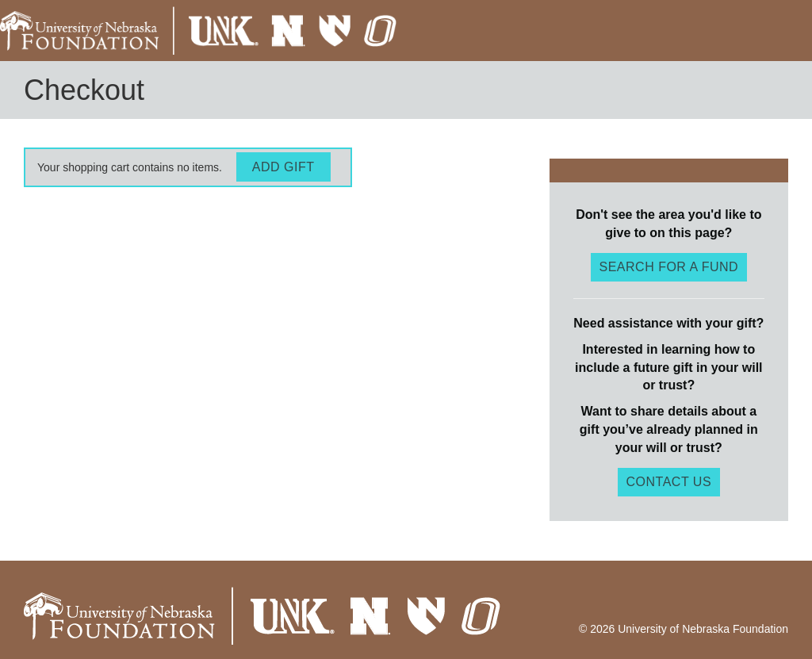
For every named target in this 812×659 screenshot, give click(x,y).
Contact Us (669, 482)
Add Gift (283, 167)
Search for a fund (669, 267)
